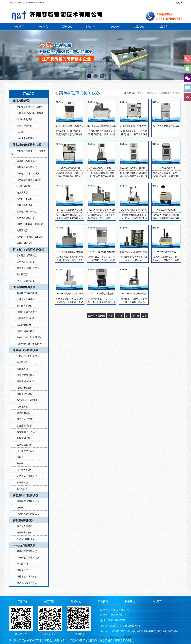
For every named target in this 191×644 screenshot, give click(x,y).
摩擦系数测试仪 (23, 394)
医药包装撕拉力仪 (24, 218)
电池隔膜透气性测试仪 (27, 501)
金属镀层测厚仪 (23, 445)
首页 (140, 93)
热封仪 (19, 464)
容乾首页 (19, 27)
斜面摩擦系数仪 (23, 426)
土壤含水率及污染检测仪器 (29, 113)
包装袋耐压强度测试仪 (27, 268)
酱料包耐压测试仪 (24, 262)
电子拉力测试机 (23, 470)
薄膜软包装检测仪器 (25, 350)
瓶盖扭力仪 (21, 369)
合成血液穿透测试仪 (26, 299)
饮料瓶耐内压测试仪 (26, 255)
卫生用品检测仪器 (24, 545)
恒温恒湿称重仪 (23, 126)
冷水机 (19, 132)
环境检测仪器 (21, 101)
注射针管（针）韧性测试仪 (29, 344)
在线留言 (163, 27)
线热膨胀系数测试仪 (26, 161)
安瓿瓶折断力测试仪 (26, 211)
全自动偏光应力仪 (24, 243)
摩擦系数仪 (21, 570)
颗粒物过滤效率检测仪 (27, 293)
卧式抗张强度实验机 (26, 583)
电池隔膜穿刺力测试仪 (27, 514)
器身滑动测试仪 (23, 325)
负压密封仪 (21, 483)
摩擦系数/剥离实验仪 (26, 576)
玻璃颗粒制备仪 (23, 199)
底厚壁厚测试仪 (23, 205)
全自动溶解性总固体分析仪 (29, 107)
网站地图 (127, 637)
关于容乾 (67, 27)
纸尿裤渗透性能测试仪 (27, 557)
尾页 (145, 316)
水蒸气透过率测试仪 (26, 476)
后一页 (136, 316)
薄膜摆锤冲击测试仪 (26, 432)
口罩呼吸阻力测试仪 (26, 312)
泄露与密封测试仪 (24, 281)
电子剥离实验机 (23, 533)
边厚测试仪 (21, 230)
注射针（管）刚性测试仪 (28, 337)
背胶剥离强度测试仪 (26, 551)
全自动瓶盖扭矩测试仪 (27, 356)
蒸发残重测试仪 (23, 119)
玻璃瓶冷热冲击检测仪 (27, 173)
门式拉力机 (21, 407)
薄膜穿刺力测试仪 (24, 381)
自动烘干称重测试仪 (26, 138)
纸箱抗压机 (21, 489)
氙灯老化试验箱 (23, 419)
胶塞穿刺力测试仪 (24, 331)
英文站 (179, 3)
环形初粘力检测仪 (24, 539)
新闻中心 (91, 27)
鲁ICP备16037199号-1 (111, 637)
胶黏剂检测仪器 (23, 520)
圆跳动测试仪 (22, 186)
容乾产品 (43, 27)
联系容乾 (139, 27)
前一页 (120, 316)
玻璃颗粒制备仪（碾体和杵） (30, 224)
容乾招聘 (115, 27)
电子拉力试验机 (23, 526)
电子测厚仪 (21, 564)
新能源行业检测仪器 (25, 495)
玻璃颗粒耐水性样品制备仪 (29, 237)
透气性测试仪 (22, 413)
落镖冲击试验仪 (23, 388)
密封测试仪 (21, 362)
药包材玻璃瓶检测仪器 (27, 145)
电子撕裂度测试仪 (24, 451)
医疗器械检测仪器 (24, 287)
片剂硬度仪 (21, 274)
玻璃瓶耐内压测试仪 (26, 167)
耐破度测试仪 (22, 438)
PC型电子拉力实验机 (26, 400)
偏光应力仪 (21, 192)
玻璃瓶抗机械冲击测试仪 (28, 180)
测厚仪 (19, 457)
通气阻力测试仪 (23, 306)
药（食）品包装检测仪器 (28, 250)
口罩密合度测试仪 (24, 318)
